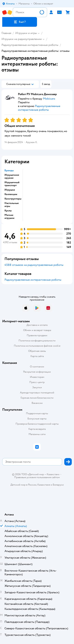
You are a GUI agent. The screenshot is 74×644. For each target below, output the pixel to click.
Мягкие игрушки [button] (9, 217)
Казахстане (44, 485)
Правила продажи (37, 335)
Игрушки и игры (26, 33)
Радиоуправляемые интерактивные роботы (30, 45)
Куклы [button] (8, 211)
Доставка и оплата (37, 325)
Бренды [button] (9, 171)
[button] (20, 22)
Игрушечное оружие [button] (12, 176)
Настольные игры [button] (12, 205)
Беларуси (58, 485)
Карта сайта (37, 356)
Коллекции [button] (11, 194)
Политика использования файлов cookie (37, 346)
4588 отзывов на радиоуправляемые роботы (34, 265)
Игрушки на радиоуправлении (22, 39)
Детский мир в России (23, 485)
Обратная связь (37, 351)
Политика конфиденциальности (37, 341)
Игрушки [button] (10, 190)
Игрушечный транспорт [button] (12, 184)
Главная (6, 33)
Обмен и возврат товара (37, 330)
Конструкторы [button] (13, 199)
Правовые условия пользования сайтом (37, 477)
